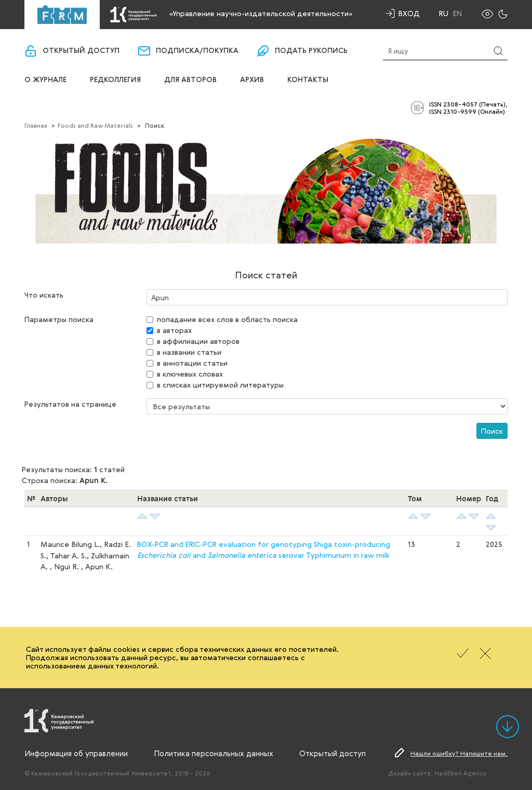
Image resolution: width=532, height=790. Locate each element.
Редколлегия (115, 80)
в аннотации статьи (192, 363)
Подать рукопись (311, 51)
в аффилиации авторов (198, 341)
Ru (444, 14)
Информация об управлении (76, 753)
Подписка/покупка (197, 51)
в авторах (174, 330)
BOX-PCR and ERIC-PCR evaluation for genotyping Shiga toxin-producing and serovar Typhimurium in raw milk (264, 550)
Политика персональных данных (214, 753)
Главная (36, 125)
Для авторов (190, 80)
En (457, 14)
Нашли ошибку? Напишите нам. (459, 753)
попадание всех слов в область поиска (227, 319)
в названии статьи (189, 352)
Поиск (492, 431)
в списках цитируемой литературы (220, 385)
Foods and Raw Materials (95, 125)
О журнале (45, 80)
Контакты (308, 80)
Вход (409, 13)
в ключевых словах (190, 374)
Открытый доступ (81, 51)
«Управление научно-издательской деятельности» (261, 13)
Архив (252, 80)
